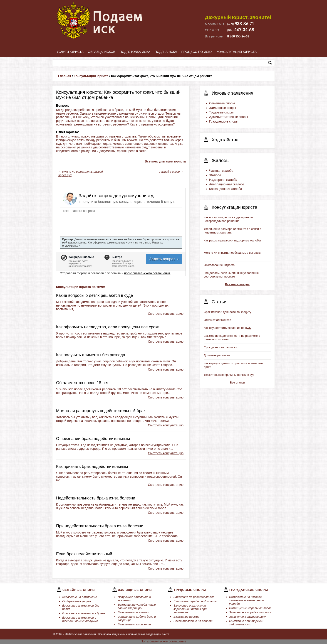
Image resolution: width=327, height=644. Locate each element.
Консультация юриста (237, 52)
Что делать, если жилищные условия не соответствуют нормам (231, 275)
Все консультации (237, 284)
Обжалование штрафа (219, 265)
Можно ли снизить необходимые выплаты (232, 253)
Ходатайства (225, 140)
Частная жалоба (221, 171)
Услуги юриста (70, 52)
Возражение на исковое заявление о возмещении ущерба (246, 600)
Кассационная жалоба (226, 189)
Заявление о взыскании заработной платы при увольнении (190, 609)
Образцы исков (102, 52)
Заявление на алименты (79, 597)
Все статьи (237, 383)
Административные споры (229, 117)
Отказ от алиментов (217, 320)
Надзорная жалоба (223, 180)
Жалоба (215, 175)
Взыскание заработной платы (195, 601)
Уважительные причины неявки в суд (229, 375)
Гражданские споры (224, 121)
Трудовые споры (221, 112)
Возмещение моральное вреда (250, 608)
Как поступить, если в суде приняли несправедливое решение (228, 219)
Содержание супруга (77, 601)
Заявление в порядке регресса (250, 612)
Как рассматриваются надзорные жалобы (232, 240)
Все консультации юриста (165, 161)
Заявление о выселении (134, 624)
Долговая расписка (217, 355)
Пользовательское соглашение (163, 641)
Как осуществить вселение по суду (228, 328)
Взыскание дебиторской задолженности (246, 623)
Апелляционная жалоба (227, 184)
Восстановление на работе (193, 621)
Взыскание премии (186, 617)
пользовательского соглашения (147, 273)
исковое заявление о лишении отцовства (143, 144)
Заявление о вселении (133, 612)
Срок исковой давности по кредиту (228, 312)
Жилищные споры (223, 108)
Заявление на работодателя (194, 597)
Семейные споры (222, 103)
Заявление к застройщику (247, 617)
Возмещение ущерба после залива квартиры (137, 606)
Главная (65, 76)
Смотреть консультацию (166, 314)
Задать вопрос (164, 259)
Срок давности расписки (220, 347)
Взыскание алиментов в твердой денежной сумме (80, 619)
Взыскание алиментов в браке (84, 613)
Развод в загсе (170, 172)
